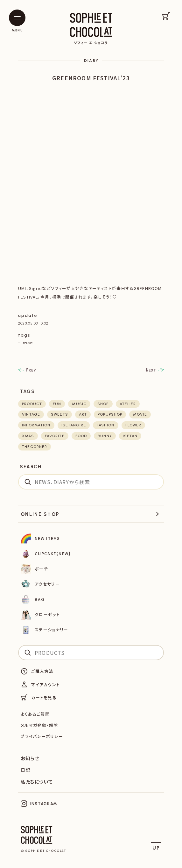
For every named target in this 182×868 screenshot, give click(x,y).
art (83, 414)
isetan (130, 436)
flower (133, 425)
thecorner (35, 447)
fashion (106, 425)
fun (57, 404)
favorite (55, 436)
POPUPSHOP (110, 414)
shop (103, 404)
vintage (31, 414)
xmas (28, 436)
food (81, 436)
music (28, 343)
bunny (105, 436)
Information (36, 425)
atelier (128, 404)
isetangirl (74, 425)
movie (140, 414)
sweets (59, 414)
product (32, 404)
